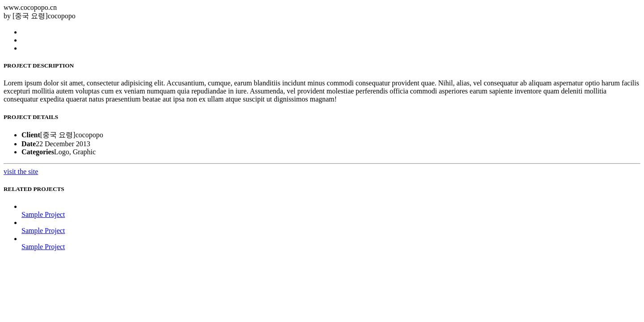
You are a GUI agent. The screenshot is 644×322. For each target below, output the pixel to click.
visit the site (21, 172)
